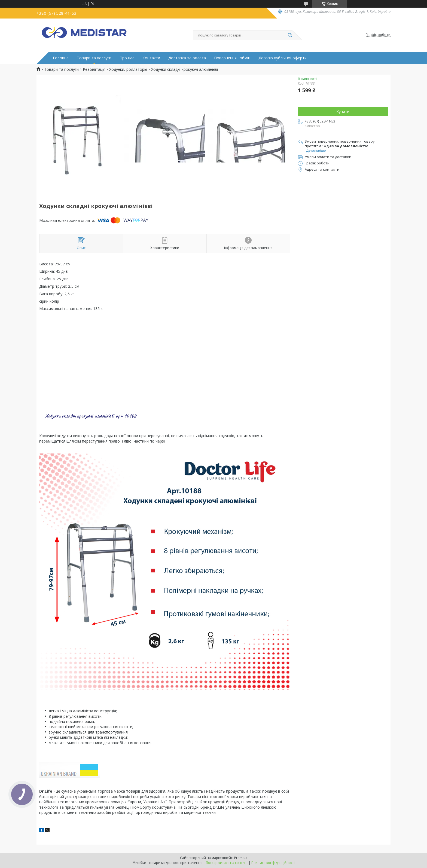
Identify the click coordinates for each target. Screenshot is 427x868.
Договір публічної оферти (283, 58)
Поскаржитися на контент (227, 863)
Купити (343, 111)
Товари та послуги (94, 58)
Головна (61, 58)
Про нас (127, 58)
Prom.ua (241, 858)
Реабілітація (94, 69)
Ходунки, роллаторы (128, 69)
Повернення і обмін (232, 58)
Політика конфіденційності (273, 863)
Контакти (151, 58)
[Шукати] (290, 35)
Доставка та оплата (187, 58)
